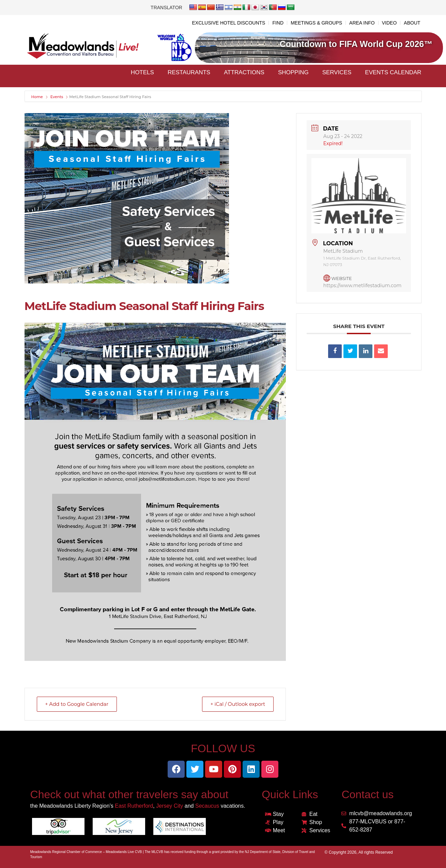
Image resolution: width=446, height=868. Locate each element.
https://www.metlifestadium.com (363, 285)
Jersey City (170, 806)
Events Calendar (393, 72)
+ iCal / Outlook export (235, 704)
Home (38, 97)
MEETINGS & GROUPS (316, 23)
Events (57, 97)
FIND (278, 23)
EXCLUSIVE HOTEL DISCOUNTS (228, 23)
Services (337, 72)
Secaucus (207, 806)
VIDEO (389, 23)
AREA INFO (362, 23)
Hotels (142, 72)
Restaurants (189, 72)
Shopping (293, 72)
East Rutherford (134, 806)
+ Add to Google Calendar (79, 704)
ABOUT (412, 23)
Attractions (244, 72)
